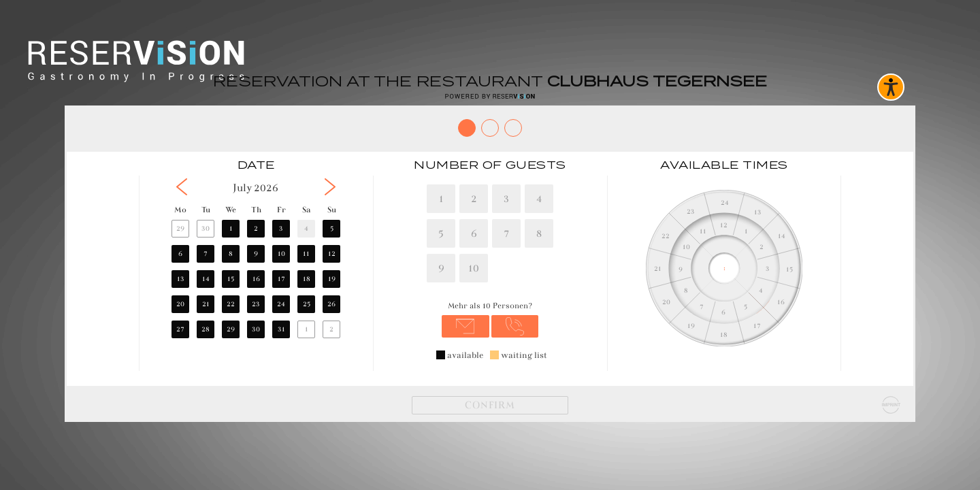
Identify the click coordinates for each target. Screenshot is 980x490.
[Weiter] (490, 405)
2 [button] (256, 228)
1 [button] (231, 228)
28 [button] (206, 329)
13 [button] (181, 279)
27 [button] (180, 329)
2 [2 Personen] (474, 198)
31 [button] (281, 329)
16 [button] (256, 279)
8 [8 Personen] (539, 233)
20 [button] (180, 304)
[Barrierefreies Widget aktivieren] (891, 87)
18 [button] (307, 279)
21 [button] (206, 304)
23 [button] (256, 304)
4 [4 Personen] (539, 198)
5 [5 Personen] (441, 233)
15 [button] (231, 279)
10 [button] (281, 254)
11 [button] (306, 254)
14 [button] (206, 279)
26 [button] (331, 304)
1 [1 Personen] (441, 198)
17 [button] (281, 279)
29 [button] (180, 228)
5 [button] (332, 228)
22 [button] (231, 304)
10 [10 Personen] (474, 268)
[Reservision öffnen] (490, 96)
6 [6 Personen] (474, 233)
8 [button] (231, 254)
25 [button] (307, 304)
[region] (256, 268)
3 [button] (281, 228)
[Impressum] (891, 405)
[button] (182, 187)
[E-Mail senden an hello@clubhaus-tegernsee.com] (465, 326)
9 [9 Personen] (441, 268)
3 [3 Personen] (506, 198)
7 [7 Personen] (506, 233)
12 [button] (332, 254)
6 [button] (180, 254)
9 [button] (256, 254)
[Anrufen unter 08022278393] (515, 326)
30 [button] (206, 228)
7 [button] (206, 254)
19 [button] (332, 279)
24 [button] (281, 304)
